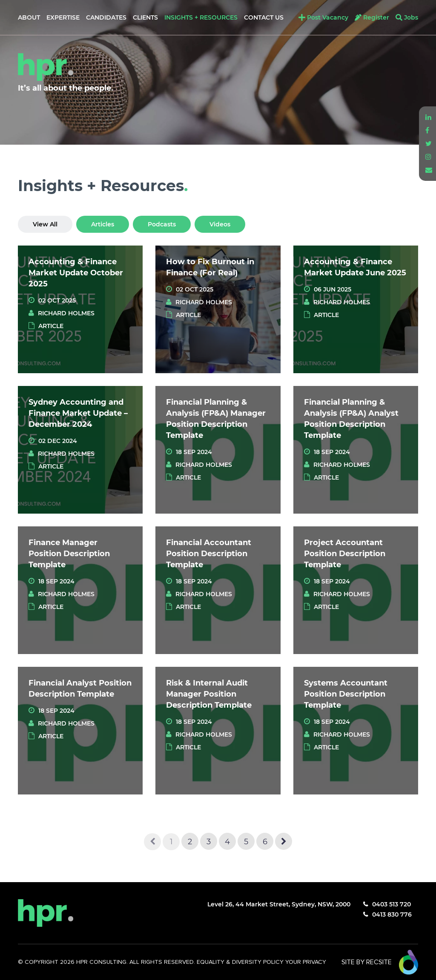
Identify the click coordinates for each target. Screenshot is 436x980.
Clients (145, 17)
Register (376, 17)
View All (45, 224)
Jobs (411, 17)
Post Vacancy (328, 17)
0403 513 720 (392, 904)
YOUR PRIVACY (306, 962)
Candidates (106, 17)
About (29, 17)
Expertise (63, 17)
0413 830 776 (392, 914)
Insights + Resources (201, 17)
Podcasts (162, 224)
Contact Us (264, 17)
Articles (103, 224)
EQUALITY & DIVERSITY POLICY (241, 962)
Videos (220, 224)
